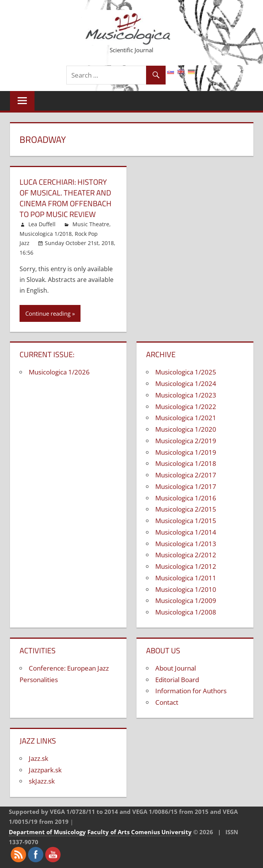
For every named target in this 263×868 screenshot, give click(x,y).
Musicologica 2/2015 (186, 509)
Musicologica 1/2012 (186, 566)
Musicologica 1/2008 (186, 612)
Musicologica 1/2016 (186, 498)
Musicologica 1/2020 (186, 429)
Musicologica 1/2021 (186, 418)
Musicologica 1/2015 (186, 521)
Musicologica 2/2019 (186, 441)
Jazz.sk (39, 758)
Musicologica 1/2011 (186, 578)
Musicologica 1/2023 (186, 395)
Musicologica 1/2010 (186, 589)
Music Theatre (91, 224)
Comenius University (161, 832)
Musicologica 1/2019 (186, 452)
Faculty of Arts (108, 832)
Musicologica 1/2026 (59, 372)
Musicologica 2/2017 (186, 475)
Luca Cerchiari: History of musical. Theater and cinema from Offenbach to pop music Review (66, 198)
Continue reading (48, 313)
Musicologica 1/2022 (186, 407)
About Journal (176, 668)
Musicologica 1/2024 (186, 383)
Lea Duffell (42, 224)
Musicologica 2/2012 (186, 555)
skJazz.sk (42, 781)
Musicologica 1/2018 (46, 234)
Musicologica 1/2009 (186, 600)
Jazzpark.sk (45, 770)
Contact (167, 702)
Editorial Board (177, 680)
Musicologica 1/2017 (186, 486)
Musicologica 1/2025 (186, 372)
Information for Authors (191, 691)
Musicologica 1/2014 (186, 532)
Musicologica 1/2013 (186, 544)
